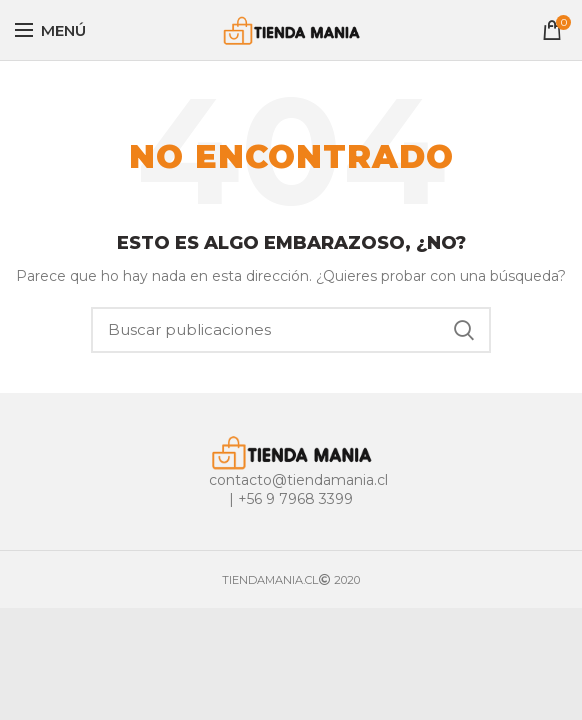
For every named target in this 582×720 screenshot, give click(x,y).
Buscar (464, 330)
